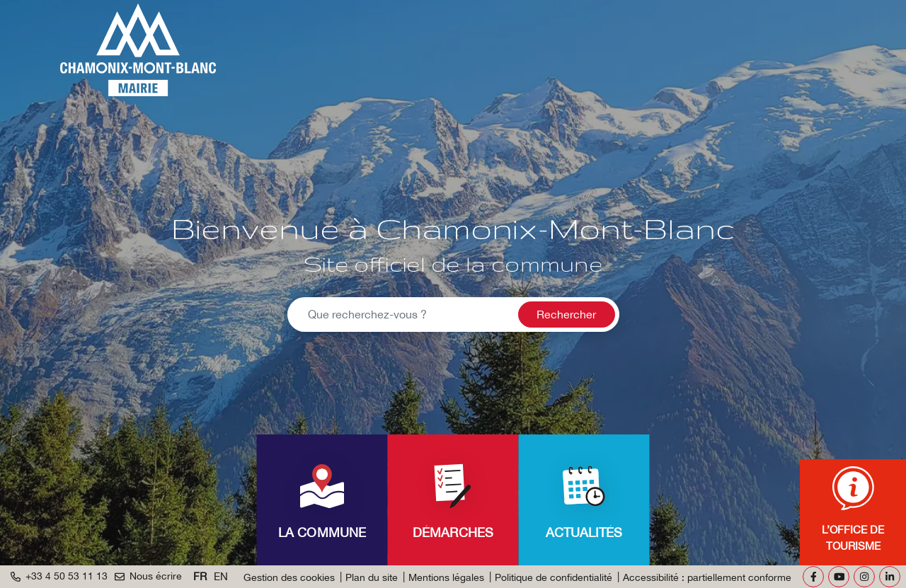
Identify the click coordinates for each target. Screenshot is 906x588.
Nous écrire (148, 576)
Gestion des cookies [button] (289, 577)
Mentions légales (446, 577)
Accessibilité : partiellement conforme (707, 577)
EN (221, 576)
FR (200, 576)
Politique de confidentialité (554, 577)
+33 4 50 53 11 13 (59, 576)
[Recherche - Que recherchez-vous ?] (401, 315)
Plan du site (372, 577)
